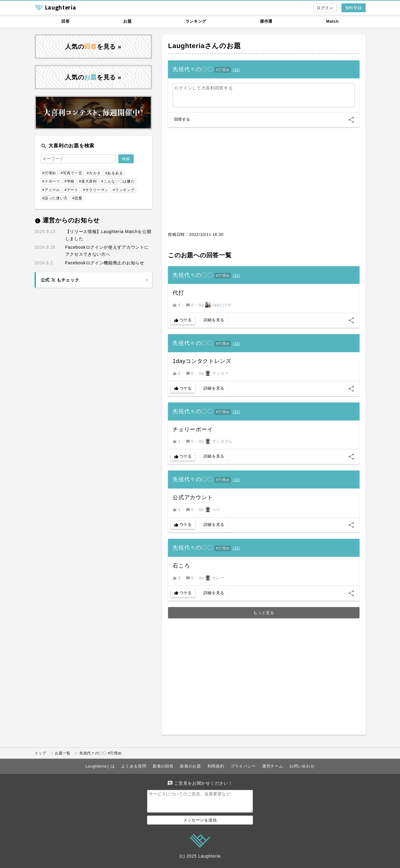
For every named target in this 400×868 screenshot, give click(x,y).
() (236, 70)
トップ (40, 753)
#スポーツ (51, 181)
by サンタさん (216, 441)
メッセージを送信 (200, 824)
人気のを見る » (93, 47)
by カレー (212, 578)
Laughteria (186, 46)
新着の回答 (163, 766)
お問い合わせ (302, 766)
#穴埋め (223, 70)
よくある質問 (134, 766)
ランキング (196, 21)
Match (332, 21)
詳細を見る (214, 320)
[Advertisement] (264, 183)
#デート (71, 190)
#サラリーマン (96, 190)
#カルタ (94, 173)
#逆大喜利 (88, 181)
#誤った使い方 (55, 198)
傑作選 (266, 21)
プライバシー (243, 766)
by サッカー (214, 373)
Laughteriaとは (100, 766)
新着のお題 (190, 766)
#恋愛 (77, 198)
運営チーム (273, 766)
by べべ (210, 509)
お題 (127, 21)
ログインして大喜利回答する (203, 88)
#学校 (69, 181)
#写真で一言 (72, 173)
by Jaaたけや (215, 305)
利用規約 (216, 766)
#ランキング (124, 190)
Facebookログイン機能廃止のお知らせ (105, 263)
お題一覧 (63, 753)
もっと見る (264, 613)
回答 (65, 21)
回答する (182, 119)
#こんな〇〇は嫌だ (118, 181)
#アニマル (51, 190)
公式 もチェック (60, 280)
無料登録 (354, 8)
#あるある (114, 173)
